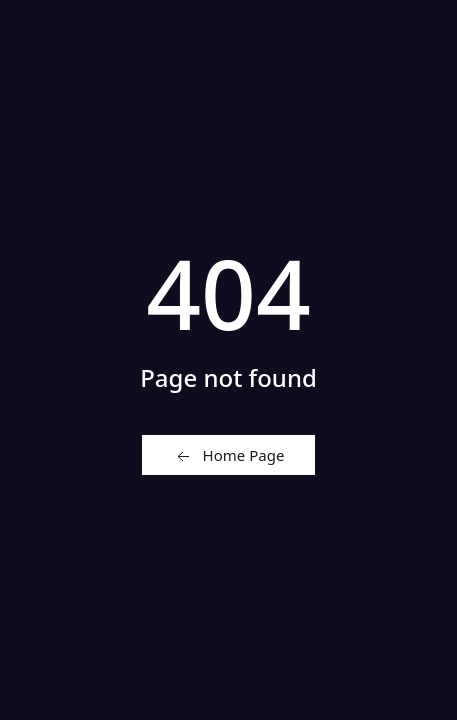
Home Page (229, 456)
